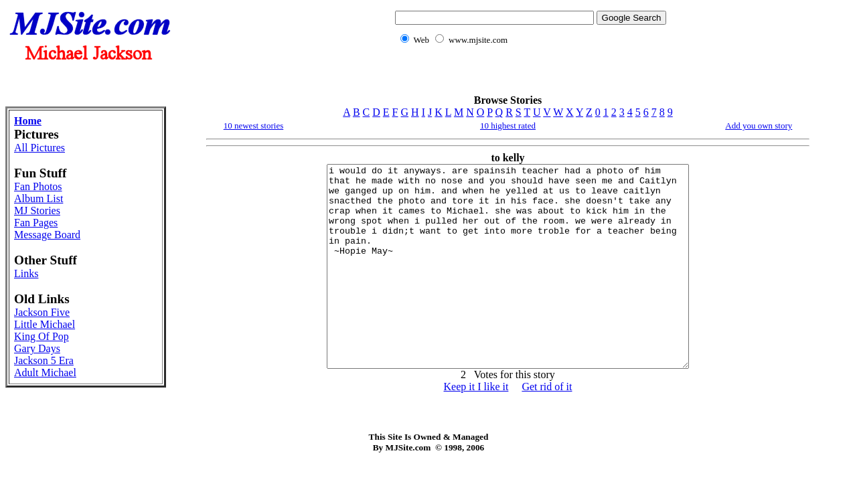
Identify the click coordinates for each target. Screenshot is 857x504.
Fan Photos (38, 186)
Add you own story (759, 125)
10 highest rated (508, 125)
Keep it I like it (476, 427)
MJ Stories (37, 211)
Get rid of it (547, 427)
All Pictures (40, 148)
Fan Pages (36, 223)
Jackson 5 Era (44, 360)
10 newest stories (254, 125)
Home (28, 121)
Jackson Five (42, 312)
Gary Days (37, 348)
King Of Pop (42, 336)
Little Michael (45, 324)
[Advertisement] (528, 77)
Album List (38, 198)
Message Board (47, 235)
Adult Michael (45, 372)
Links (26, 273)
